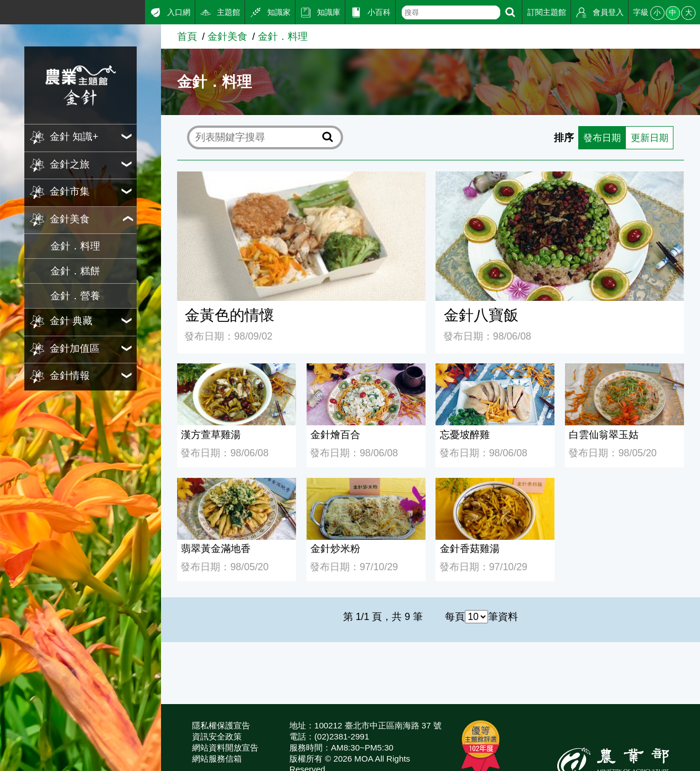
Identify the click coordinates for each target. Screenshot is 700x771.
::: (4, 11)
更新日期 (648, 138)
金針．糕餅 (75, 271)
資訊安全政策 (217, 736)
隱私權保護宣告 (221, 725)
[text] (451, 12)
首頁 (187, 37)
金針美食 (227, 37)
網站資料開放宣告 (225, 747)
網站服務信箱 (217, 759)
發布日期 (598, 138)
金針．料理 (75, 246)
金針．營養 (75, 296)
